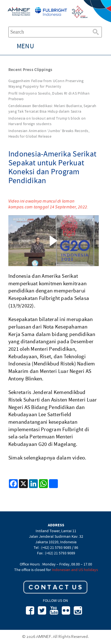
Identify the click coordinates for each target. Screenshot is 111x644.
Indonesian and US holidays (75, 570)
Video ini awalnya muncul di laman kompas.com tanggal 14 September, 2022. (48, 204)
